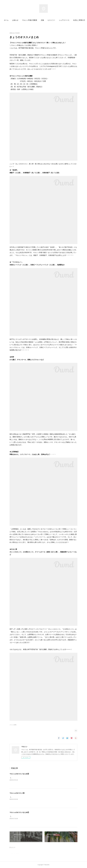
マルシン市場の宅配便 (32, 20)
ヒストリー (54, 20)
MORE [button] (78, 20)
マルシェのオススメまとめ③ (19, 774)
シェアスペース (67, 20)
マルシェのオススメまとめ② (19, 812)
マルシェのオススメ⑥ (17, 793)
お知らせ (18, 20)
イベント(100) (13, 725)
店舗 (45, 20)
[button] (9, 20)
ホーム (9, 20)
